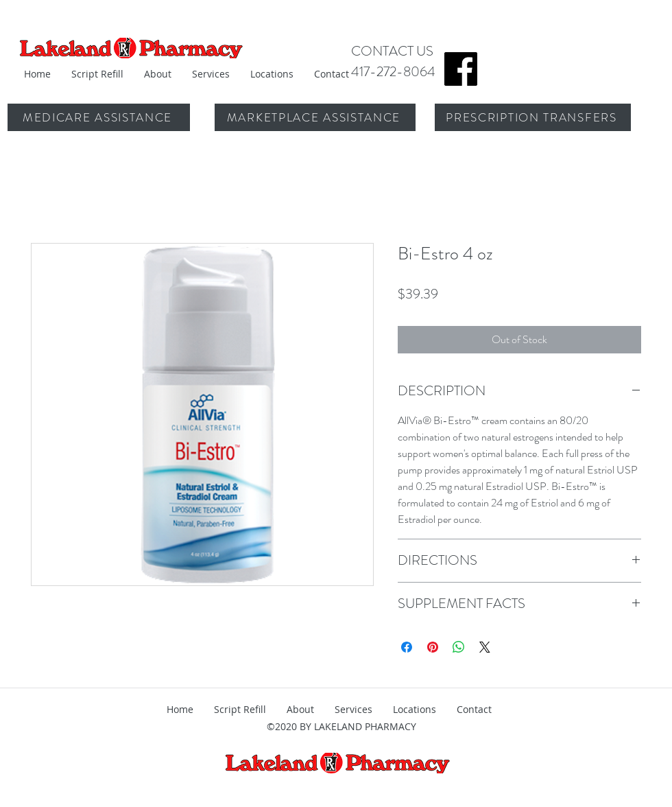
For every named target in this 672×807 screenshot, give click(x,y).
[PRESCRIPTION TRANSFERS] (533, 117)
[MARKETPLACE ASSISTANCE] (315, 117)
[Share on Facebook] (407, 647)
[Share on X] (485, 647)
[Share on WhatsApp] (459, 647)
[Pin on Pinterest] (433, 647)
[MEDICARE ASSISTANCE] (99, 117)
